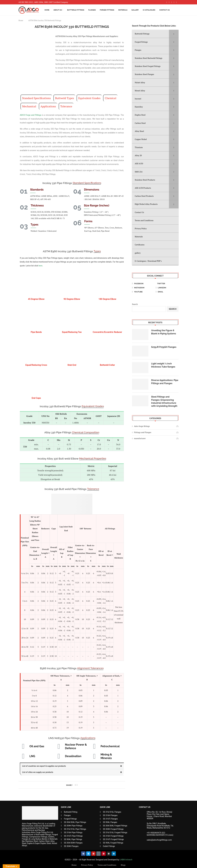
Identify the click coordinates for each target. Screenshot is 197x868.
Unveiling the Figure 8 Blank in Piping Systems (164, 332)
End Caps (36, 398)
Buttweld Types (65, 98)
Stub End (72, 365)
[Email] (167, 292)
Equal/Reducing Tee (72, 332)
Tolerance (66, 106)
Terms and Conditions (107, 865)
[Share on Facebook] (72, 785)
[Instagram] (169, 2)
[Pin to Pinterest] (75, 785)
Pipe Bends (36, 332)
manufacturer (156, 438)
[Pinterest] (172, 2)
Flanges (92, 10)
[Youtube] (176, 2)
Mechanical (29, 106)
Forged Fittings (107, 10)
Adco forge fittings (156, 426)
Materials (123, 10)
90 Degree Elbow (72, 299)
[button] (72, 766)
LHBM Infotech (126, 860)
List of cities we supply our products (38, 772)
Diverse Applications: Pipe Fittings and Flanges (165, 382)
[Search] (177, 10)
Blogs (123, 865)
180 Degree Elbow (107, 299)
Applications (48, 106)
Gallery (135, 10)
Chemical (110, 98)
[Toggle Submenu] (174, 34)
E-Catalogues (149, 10)
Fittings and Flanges (156, 432)
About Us (58, 10)
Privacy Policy (87, 865)
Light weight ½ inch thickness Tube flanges (163, 365)
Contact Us (165, 10)
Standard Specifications (36, 98)
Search (135, 304)
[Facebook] (167, 2)
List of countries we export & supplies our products (44, 766)
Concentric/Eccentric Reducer (107, 332)
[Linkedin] (174, 2)
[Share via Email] (77, 785)
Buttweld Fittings (76, 10)
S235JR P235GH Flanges (164, 347)
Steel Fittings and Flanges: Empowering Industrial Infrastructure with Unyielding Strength (164, 401)
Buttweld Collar (107, 365)
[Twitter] (167, 284)
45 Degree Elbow (36, 299)
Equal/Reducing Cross (36, 365)
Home (47, 10)
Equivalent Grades (89, 98)
